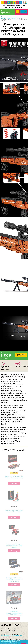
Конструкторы (6, 18)
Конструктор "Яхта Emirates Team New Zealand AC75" (14, 511)
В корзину (14, 483)
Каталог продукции (5, 12)
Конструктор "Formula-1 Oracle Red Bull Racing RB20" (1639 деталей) (14, 579)
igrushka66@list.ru (6, 637)
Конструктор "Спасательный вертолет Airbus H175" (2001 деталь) (14, 613)
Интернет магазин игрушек (9, 17)
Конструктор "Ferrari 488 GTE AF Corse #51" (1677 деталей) (14, 477)
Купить (22, 354)
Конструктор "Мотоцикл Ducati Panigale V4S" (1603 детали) (14, 546)
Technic (13, 18)
